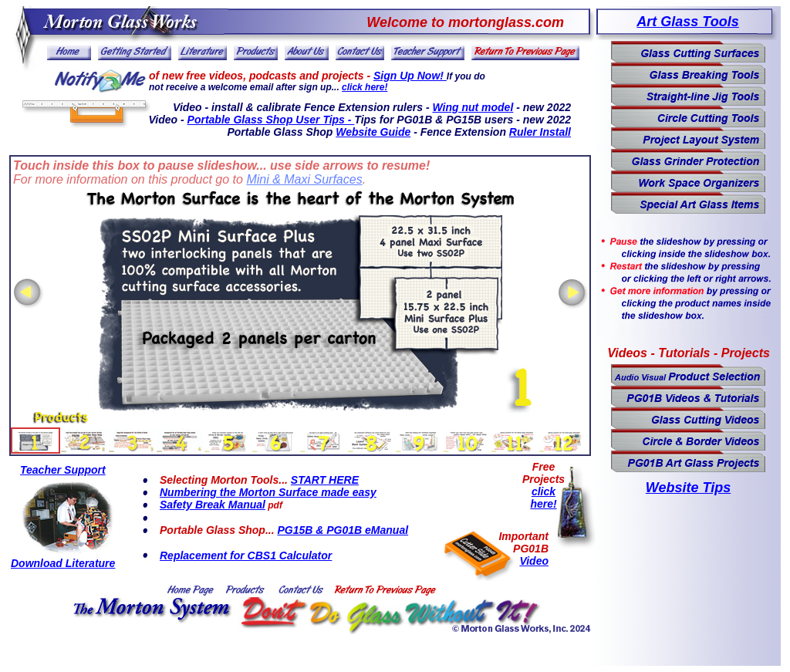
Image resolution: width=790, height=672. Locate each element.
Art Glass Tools (687, 22)
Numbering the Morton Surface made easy (268, 492)
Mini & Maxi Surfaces (304, 179)
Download (38, 563)
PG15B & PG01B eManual (343, 530)
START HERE (325, 480)
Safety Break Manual (213, 505)
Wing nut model (473, 107)
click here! (365, 87)
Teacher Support (63, 470)
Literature (91, 563)
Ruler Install (540, 132)
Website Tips (688, 488)
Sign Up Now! (410, 76)
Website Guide (373, 132)
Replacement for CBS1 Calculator (246, 555)
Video (534, 561)
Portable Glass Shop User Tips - (271, 120)
